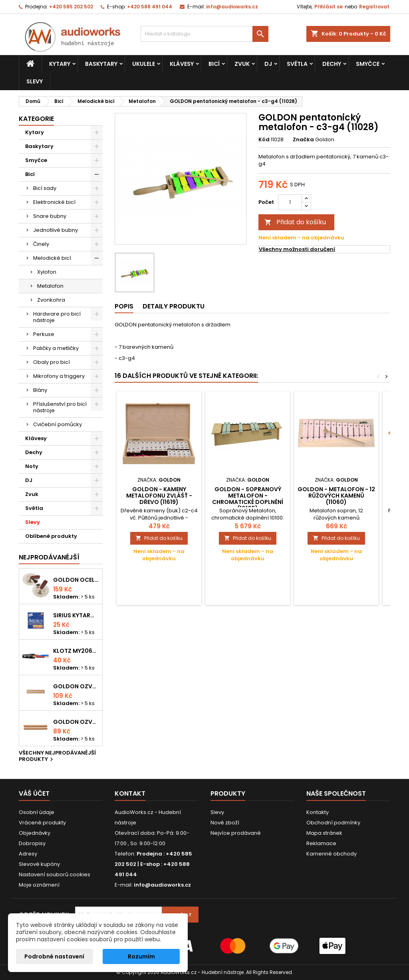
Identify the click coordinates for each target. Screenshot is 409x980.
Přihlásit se (329, 7)
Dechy (332, 64)
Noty (32, 466)
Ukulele (144, 64)
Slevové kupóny (39, 864)
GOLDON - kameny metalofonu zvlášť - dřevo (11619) (159, 496)
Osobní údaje (37, 812)
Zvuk (242, 64)
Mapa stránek (324, 833)
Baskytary (101, 64)
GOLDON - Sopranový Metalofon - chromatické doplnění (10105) (248, 499)
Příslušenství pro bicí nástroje (60, 407)
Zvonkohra (51, 300)
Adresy (28, 854)
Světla (297, 64)
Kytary (60, 64)
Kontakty (318, 812)
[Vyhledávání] (204, 34)
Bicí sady (45, 188)
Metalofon (50, 286)
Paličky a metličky (56, 348)
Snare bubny (50, 216)
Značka (303, 140)
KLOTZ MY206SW (76, 651)
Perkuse (44, 334)
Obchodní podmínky (333, 823)
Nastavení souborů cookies (55, 874)
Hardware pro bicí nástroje (57, 317)
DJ (268, 64)
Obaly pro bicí (52, 362)
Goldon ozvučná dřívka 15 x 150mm (76, 722)
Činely (41, 244)
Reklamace (321, 843)
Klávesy (182, 64)
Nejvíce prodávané (236, 833)
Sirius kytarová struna (76, 615)
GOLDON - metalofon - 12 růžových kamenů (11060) (336, 496)
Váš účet (34, 793)
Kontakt (130, 793)
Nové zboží (225, 823)
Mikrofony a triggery (59, 376)
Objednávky (35, 833)
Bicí (214, 64)
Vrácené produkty (42, 823)
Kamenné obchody (332, 854)
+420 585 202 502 (71, 7)
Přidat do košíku (295, 222)
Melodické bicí (52, 258)
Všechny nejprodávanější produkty (57, 757)
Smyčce (368, 64)
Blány (40, 390)
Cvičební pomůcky (58, 424)
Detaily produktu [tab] (174, 306)
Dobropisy (32, 843)
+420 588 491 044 (150, 7)
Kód (264, 140)
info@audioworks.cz (232, 7)
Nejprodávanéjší (49, 557)
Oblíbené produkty (51, 536)
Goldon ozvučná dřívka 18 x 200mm (76, 686)
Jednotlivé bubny (56, 230)
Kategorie (36, 119)
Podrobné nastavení (54, 956)
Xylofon (47, 272)
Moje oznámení (39, 885)
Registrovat (374, 7)
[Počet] (290, 202)
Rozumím (141, 956)
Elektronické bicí (54, 202)
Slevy (35, 81)
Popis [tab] (124, 306)
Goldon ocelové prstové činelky (76, 580)
